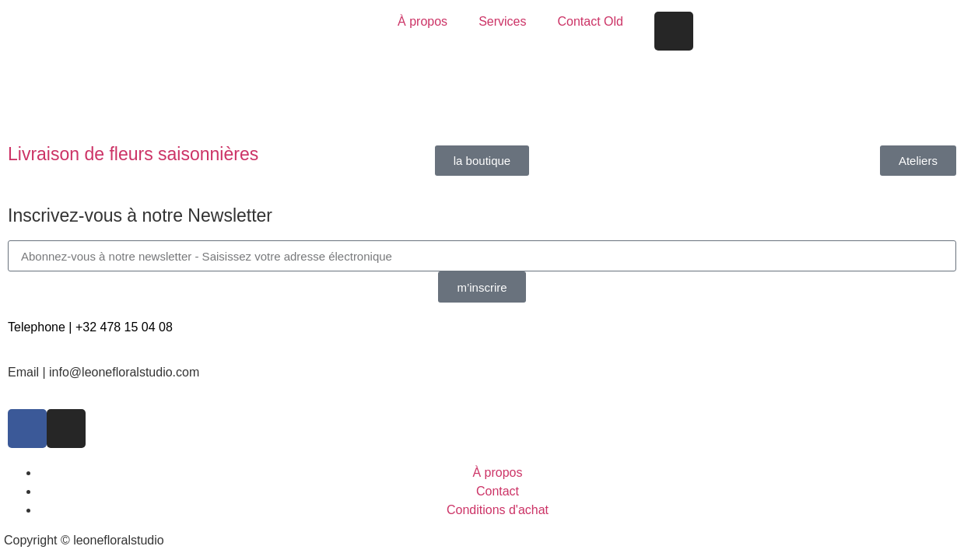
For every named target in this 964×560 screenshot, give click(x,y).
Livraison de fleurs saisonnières (133, 154)
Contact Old (590, 21)
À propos (422, 21)
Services (502, 21)
